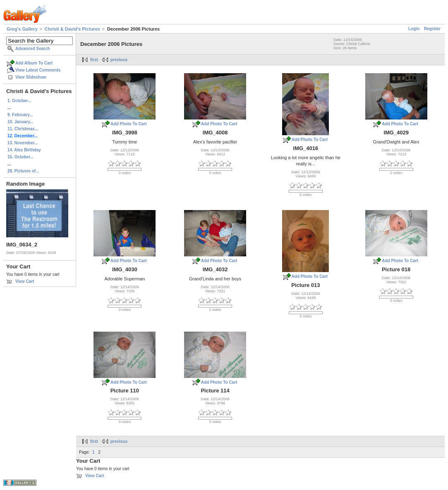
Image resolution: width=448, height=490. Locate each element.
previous (119, 60)
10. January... (20, 122)
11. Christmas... (23, 129)
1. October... (19, 101)
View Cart (25, 281)
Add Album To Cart (34, 63)
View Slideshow (31, 77)
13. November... (23, 143)
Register (432, 29)
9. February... (20, 115)
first (94, 60)
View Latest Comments (38, 70)
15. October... (20, 157)
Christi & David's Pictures (72, 29)
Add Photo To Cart (129, 124)
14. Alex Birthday (24, 150)
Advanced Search (33, 49)
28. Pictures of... (23, 171)
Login (414, 29)
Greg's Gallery (22, 29)
